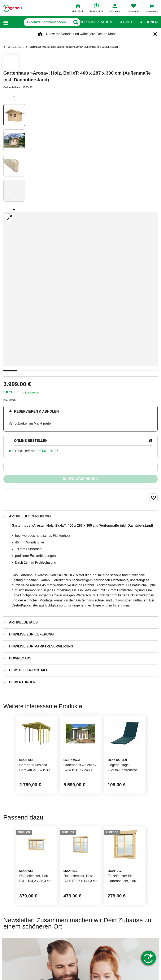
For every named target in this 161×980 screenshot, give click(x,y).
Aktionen (149, 22)
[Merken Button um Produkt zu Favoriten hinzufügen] (153, 498)
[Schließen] (155, 34)
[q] (40, 22)
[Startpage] (12, 8)
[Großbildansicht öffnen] (80, 289)
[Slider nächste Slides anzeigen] (14, 208)
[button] (6, 22)
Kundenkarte (32, 393)
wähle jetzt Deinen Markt (98, 34)
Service (126, 22)
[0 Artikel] (80, 467)
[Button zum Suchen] (72, 22)
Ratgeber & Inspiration (90, 22)
